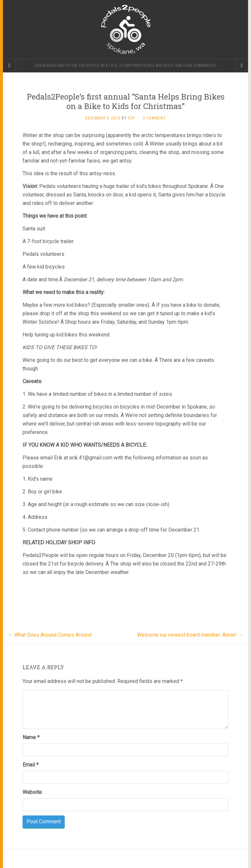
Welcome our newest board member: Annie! (190, 635)
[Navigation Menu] (242, 66)
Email (31, 765)
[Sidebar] (9, 66)
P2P (132, 118)
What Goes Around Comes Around (50, 635)
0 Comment (154, 118)
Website (32, 792)
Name (31, 737)
